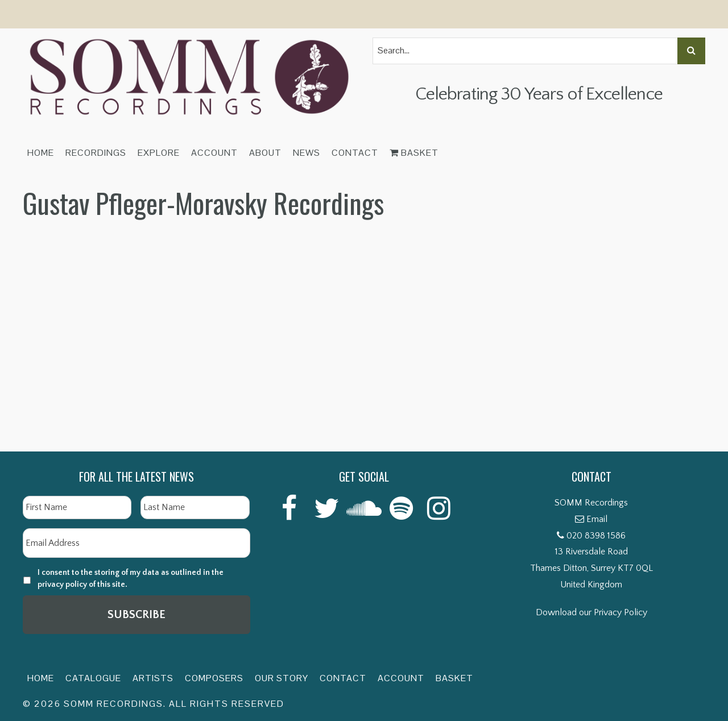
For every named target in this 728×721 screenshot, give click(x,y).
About (265, 153)
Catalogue (93, 678)
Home (41, 153)
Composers (214, 678)
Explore (159, 153)
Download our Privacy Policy (591, 612)
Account (214, 153)
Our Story (282, 678)
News (307, 153)
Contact (355, 153)
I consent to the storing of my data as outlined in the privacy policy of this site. (131, 579)
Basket (414, 153)
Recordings (96, 153)
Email (597, 519)
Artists (153, 678)
